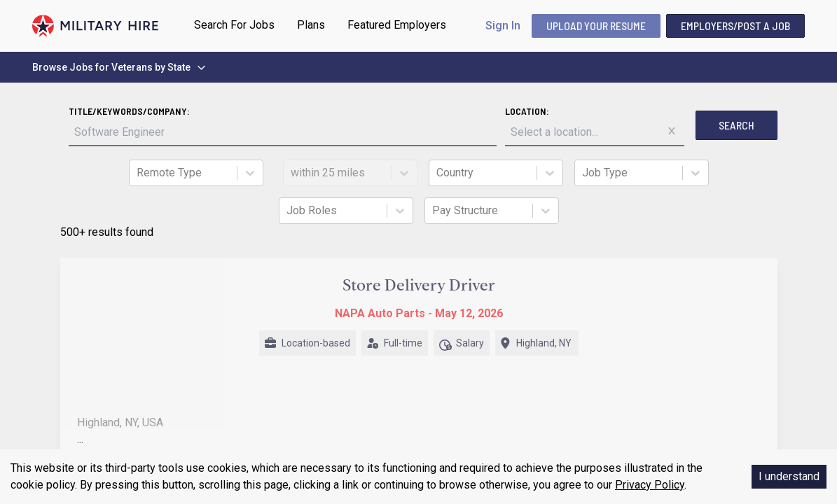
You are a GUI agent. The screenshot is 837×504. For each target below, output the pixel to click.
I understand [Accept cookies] (789, 476)
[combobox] (138, 173)
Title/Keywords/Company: (129, 111)
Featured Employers (397, 25)
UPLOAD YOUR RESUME (596, 26)
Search (736, 125)
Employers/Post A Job (735, 26)
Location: (527, 111)
